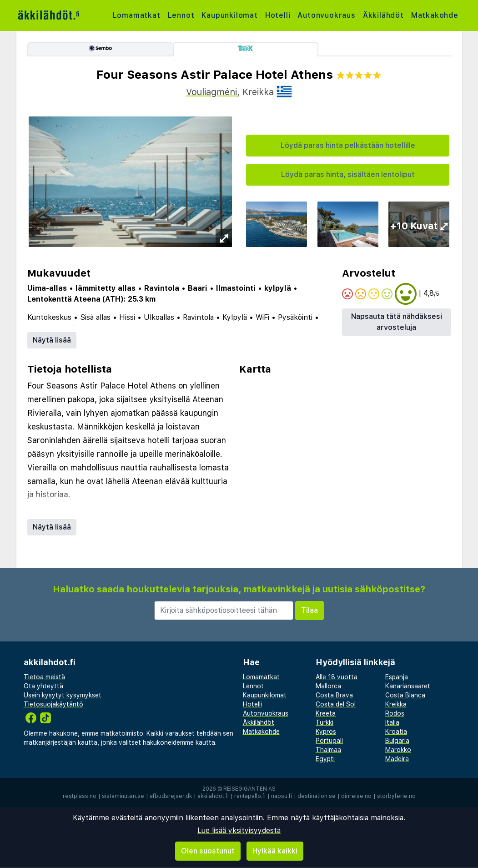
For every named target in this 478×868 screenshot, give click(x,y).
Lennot (181, 15)
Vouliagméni (211, 92)
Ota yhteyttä (43, 686)
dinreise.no (356, 796)
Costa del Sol (336, 704)
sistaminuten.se (123, 796)
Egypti (325, 759)
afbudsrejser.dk (171, 796)
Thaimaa (328, 750)
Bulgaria (397, 741)
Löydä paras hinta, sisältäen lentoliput (348, 174)
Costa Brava (334, 695)
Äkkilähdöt (383, 15)
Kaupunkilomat (229, 15)
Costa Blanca (405, 695)
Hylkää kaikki (275, 851)
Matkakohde (435, 15)
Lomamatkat (137, 15)
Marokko (398, 750)
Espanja (397, 677)
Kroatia (396, 732)
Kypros (326, 732)
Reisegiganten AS (249, 789)
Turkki (325, 722)
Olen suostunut (208, 851)
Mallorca (328, 686)
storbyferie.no (396, 796)
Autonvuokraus (326, 15)
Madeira (397, 759)
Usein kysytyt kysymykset (63, 695)
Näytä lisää (52, 340)
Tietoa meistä (44, 677)
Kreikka (396, 704)
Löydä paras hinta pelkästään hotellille (348, 145)
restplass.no (80, 796)
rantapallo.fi (250, 796)
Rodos (395, 713)
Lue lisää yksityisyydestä (239, 830)
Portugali (329, 741)
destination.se (317, 796)
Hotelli (278, 15)
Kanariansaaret (408, 686)
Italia (392, 722)
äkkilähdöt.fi (213, 796)
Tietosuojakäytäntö (53, 704)
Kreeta (326, 713)
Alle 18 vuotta (337, 677)
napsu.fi (282, 796)
